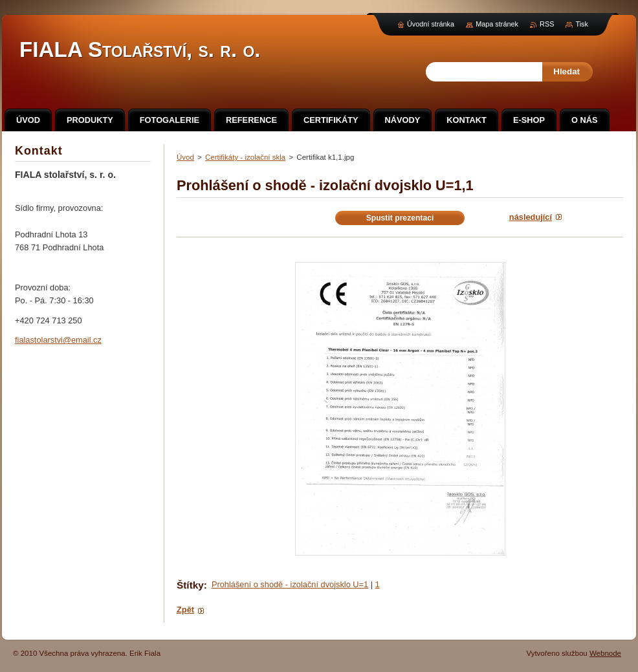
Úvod (185, 157)
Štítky (190, 585)
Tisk (582, 24)
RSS (547, 24)
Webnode (605, 653)
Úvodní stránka (431, 24)
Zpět (185, 610)
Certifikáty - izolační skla (245, 157)
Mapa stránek (497, 24)
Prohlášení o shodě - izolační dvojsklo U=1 (290, 584)
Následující (531, 217)
